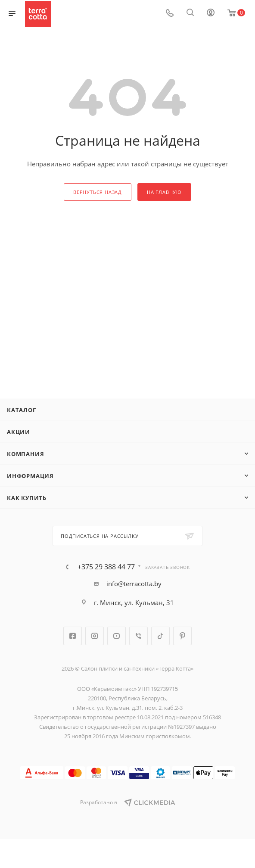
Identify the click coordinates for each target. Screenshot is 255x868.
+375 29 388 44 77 (106, 567)
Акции (19, 432)
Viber (138, 636)
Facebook (73, 636)
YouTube (117, 636)
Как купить (27, 498)
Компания (25, 454)
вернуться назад (98, 192)
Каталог (22, 410)
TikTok (160, 636)
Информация (30, 476)
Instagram (95, 636)
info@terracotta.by (134, 584)
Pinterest (182, 636)
